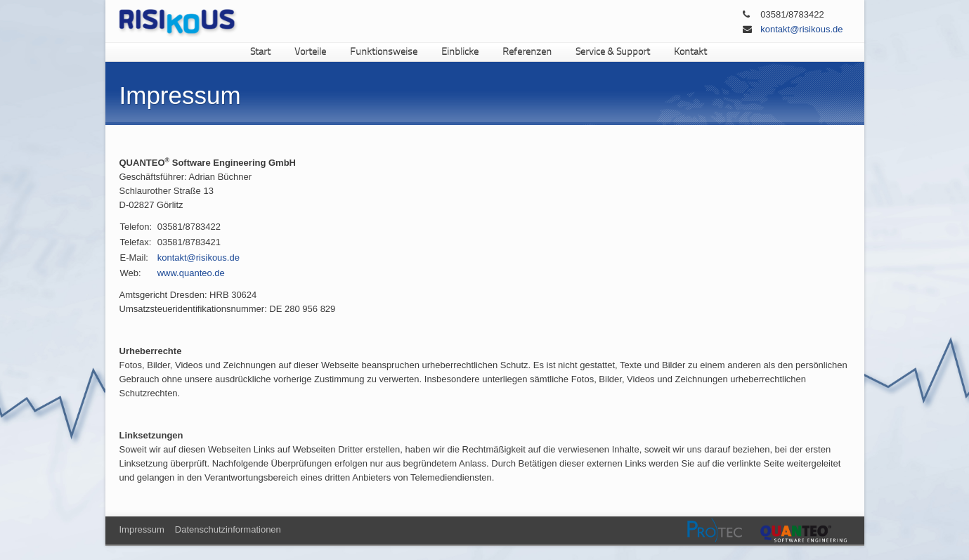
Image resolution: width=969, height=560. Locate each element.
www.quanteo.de (191, 273)
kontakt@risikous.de (801, 29)
